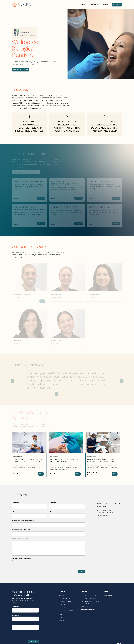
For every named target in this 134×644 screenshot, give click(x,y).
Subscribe (33, 642)
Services (93, 5)
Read (41, 474)
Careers (62, 618)
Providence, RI (109, 595)
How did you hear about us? (21, 530)
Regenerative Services (90, 596)
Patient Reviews (67, 610)
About (83, 5)
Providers (65, 607)
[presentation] (25, 567)
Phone (51, 512)
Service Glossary (88, 610)
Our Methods (66, 601)
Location (105, 5)
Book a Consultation (21, 70)
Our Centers (66, 598)
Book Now (117, 5)
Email (13, 512)
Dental (16, 474)
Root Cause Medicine (89, 599)
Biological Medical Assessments (98, 473)
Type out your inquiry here (20, 539)
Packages (85, 607)
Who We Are (63, 596)
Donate (61, 621)
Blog (61, 615)
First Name (15, 503)
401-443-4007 (104, 516)
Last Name (52, 503)
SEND (81, 572)
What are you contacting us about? (23, 521)
